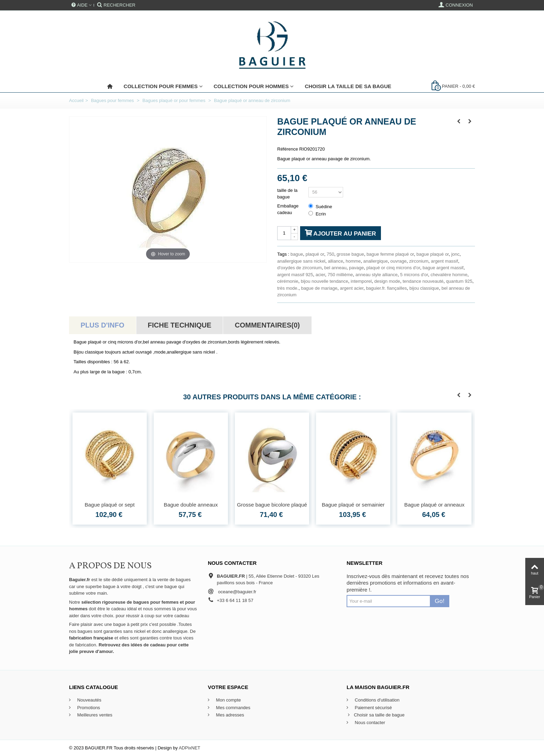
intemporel (361, 281)
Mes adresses (229, 715)
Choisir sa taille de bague (376, 715)
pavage (356, 268)
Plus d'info (102, 325)
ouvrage (398, 261)
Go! (440, 601)
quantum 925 (459, 281)
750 (330, 254)
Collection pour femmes (160, 86)
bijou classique (424, 288)
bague (297, 254)
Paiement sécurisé (373, 708)
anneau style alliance (377, 275)
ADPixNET (189, 748)
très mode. (288, 288)
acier (320, 275)
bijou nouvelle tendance (325, 281)
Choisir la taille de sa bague (348, 86)
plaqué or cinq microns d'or (393, 268)
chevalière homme (449, 275)
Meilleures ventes (94, 715)
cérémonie (288, 281)
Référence (288, 149)
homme (353, 261)
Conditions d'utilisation (377, 700)
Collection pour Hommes (251, 86)
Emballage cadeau (288, 209)
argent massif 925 (295, 275)
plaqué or (315, 254)
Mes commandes (233, 708)
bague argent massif (443, 268)
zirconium (419, 261)
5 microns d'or (414, 275)
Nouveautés (89, 700)
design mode (387, 281)
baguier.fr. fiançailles (386, 288)
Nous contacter (369, 723)
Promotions (88, 708)
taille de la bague (287, 194)
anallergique (376, 261)
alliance (335, 261)
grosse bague (350, 254)
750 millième (340, 275)
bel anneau (335, 268)
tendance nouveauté (423, 281)
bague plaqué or (432, 254)
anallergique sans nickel (301, 261)
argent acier (352, 288)
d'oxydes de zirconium (299, 268)
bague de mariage (319, 288)
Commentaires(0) (267, 325)
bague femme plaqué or (390, 254)
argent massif (444, 261)
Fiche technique (180, 325)
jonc (456, 254)
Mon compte (228, 700)
